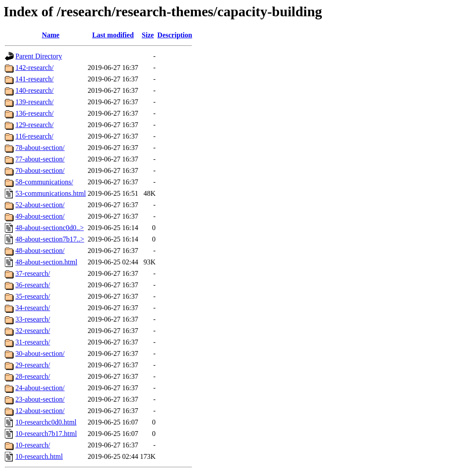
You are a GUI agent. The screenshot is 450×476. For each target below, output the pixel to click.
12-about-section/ (40, 411)
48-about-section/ (40, 251)
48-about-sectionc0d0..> (50, 228)
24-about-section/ (40, 388)
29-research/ (33, 365)
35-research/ (33, 296)
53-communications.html (51, 193)
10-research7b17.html (46, 434)
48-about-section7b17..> (50, 239)
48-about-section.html (46, 262)
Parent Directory (39, 56)
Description (175, 35)
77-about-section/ (40, 159)
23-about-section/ (40, 399)
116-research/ (34, 136)
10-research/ (33, 445)
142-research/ (34, 68)
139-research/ (34, 102)
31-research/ (33, 342)
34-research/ (33, 308)
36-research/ (33, 285)
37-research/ (33, 273)
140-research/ (34, 90)
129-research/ (34, 125)
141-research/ (34, 79)
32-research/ (33, 331)
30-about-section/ (40, 353)
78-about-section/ (40, 148)
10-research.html (39, 456)
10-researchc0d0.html (46, 422)
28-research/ (33, 376)
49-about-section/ (40, 216)
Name (51, 35)
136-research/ (34, 113)
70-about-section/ (40, 170)
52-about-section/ (40, 205)
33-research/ (33, 319)
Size (148, 35)
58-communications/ (44, 182)
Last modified (113, 35)
